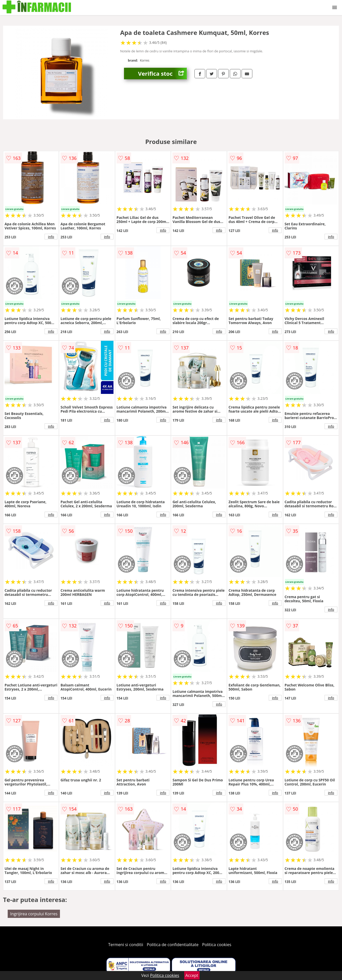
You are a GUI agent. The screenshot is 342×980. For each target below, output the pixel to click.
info (51, 237)
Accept (192, 975)
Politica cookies (217, 945)
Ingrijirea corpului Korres (34, 914)
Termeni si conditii (126, 945)
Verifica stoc (162, 74)
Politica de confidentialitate (173, 945)
